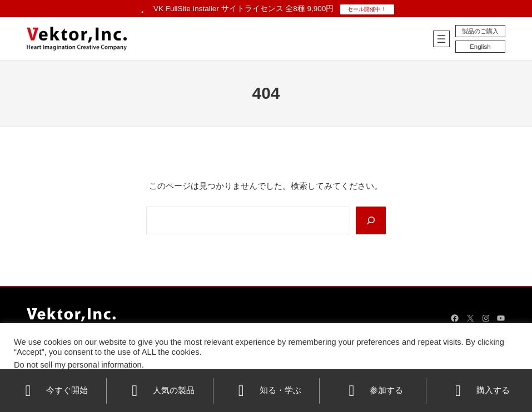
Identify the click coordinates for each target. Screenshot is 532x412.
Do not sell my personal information (78, 365)
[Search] (371, 221)
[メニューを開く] (437, 39)
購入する (479, 391)
